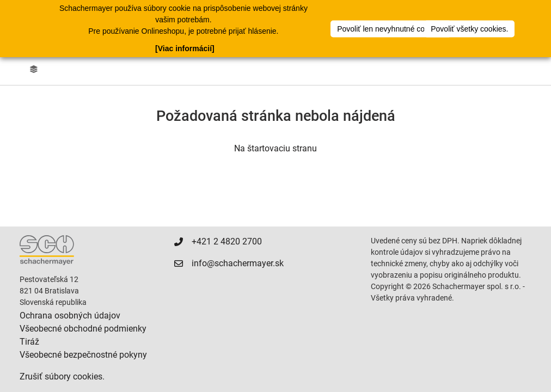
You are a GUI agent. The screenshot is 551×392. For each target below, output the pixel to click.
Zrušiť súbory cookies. (62, 376)
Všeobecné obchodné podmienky (83, 329)
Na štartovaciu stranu (275, 148)
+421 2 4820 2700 (227, 241)
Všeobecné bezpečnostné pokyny (83, 355)
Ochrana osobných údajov (70, 316)
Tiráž (29, 342)
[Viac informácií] (185, 48)
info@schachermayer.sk (238, 263)
